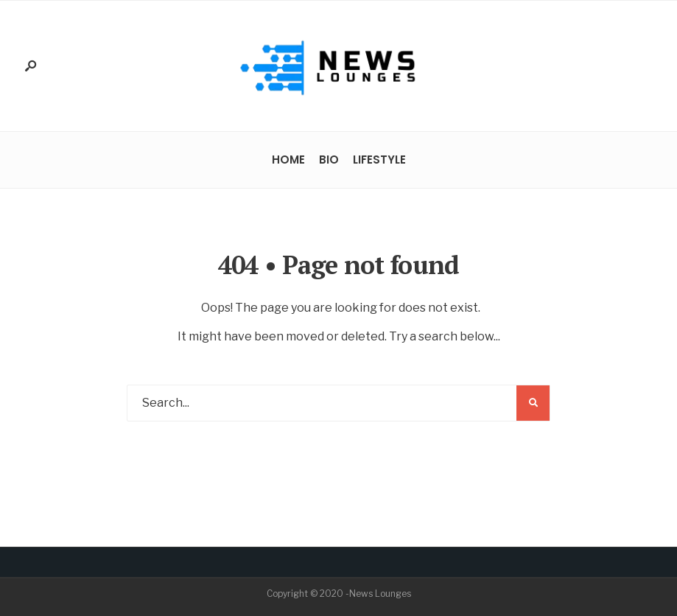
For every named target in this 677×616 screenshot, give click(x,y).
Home (288, 160)
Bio (329, 160)
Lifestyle (379, 160)
